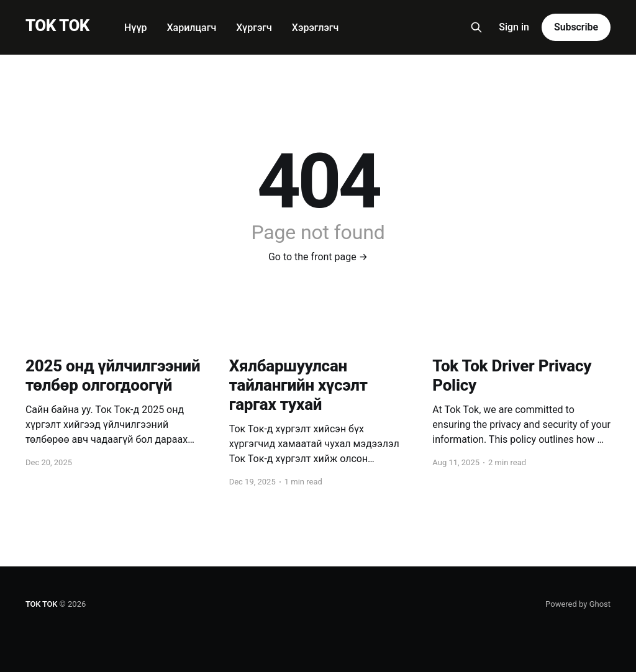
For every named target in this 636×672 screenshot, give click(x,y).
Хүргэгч (254, 28)
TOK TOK (57, 26)
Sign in (514, 27)
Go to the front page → (318, 257)
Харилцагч (191, 28)
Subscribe (576, 27)
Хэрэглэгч (315, 28)
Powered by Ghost (578, 604)
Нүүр (136, 28)
